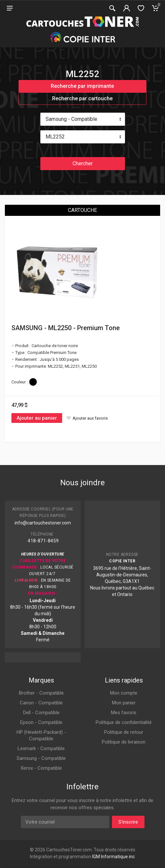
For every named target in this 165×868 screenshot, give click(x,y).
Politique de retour (124, 732)
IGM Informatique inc (113, 857)
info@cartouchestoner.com (43, 523)
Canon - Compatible (41, 703)
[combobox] (83, 119)
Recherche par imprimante (82, 86)
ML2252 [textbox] (55, 137)
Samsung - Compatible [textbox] (71, 119)
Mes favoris (124, 713)
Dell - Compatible (41, 713)
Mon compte (124, 693)
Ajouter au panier (37, 418)
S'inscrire (128, 822)
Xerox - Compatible (41, 768)
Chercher (83, 163)
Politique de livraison (124, 742)
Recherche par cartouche (82, 98)
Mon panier (124, 703)
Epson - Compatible (41, 722)
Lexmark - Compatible (41, 748)
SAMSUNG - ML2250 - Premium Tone (66, 328)
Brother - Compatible (41, 693)
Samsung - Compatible (41, 758)
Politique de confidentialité (124, 722)
